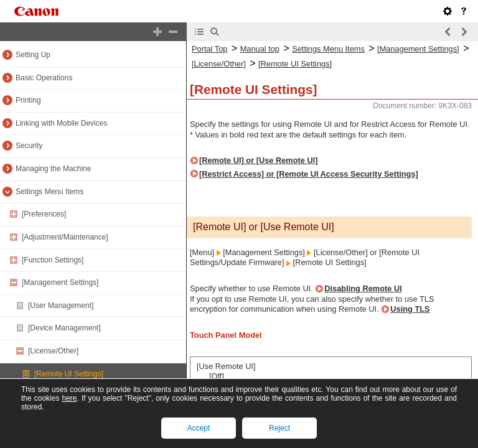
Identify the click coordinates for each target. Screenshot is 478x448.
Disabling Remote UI (363, 288)
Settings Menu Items (49, 192)
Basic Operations (44, 78)
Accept (199, 428)
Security (29, 146)
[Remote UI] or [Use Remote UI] (259, 160)
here (69, 398)
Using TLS (410, 309)
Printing (28, 100)
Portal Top (209, 49)
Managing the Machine (53, 169)
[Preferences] (44, 214)
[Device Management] (64, 328)
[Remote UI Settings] (69, 374)
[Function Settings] (53, 260)
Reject (279, 428)
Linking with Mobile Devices (61, 123)
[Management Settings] (60, 282)
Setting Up (33, 55)
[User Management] (61, 306)
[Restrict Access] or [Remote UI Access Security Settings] (309, 174)
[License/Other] (53, 351)
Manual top (260, 49)
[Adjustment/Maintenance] (65, 237)
